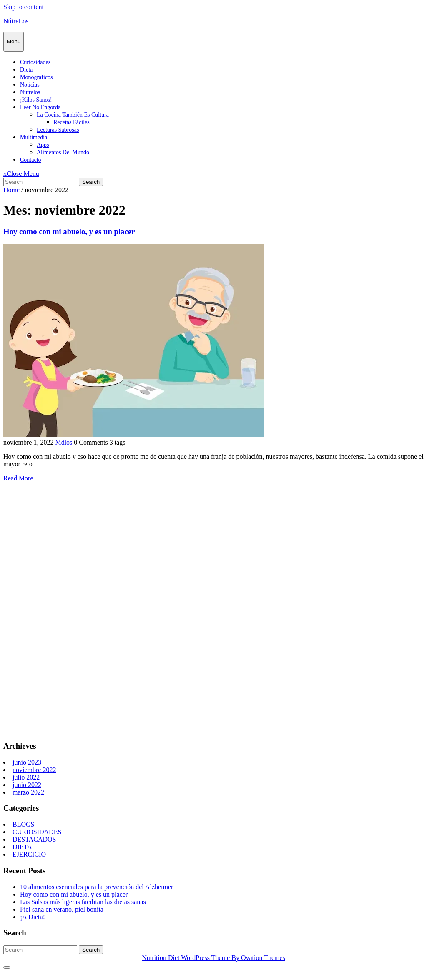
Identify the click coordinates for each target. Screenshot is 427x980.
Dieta (26, 70)
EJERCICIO (29, 854)
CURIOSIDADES (37, 832)
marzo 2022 (28, 792)
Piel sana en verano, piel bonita (62, 909)
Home (11, 190)
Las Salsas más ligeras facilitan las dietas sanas (83, 902)
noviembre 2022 (34, 770)
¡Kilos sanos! (36, 100)
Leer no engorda (40, 107)
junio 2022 (27, 785)
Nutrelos (30, 92)
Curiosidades (35, 62)
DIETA (22, 847)
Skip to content (24, 7)
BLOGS (23, 824)
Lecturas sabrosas (58, 130)
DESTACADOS (34, 839)
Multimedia (34, 137)
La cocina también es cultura (73, 115)
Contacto (31, 160)
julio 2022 (26, 777)
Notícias (30, 85)
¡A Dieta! (33, 917)
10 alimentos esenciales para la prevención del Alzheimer (97, 887)
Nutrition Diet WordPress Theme (213, 958)
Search (91, 182)
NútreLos (16, 21)
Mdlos (64, 442)
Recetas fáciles (72, 122)
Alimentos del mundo (63, 152)
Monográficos (36, 77)
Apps (43, 145)
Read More (18, 478)
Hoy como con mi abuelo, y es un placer (69, 231)
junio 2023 (27, 762)
